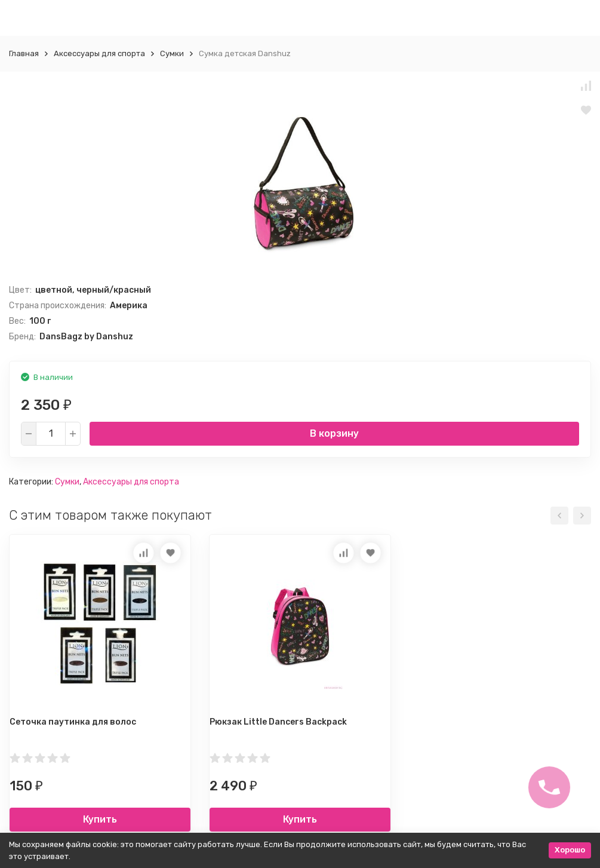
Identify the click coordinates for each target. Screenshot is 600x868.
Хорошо (570, 850)
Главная (24, 53)
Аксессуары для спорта (99, 53)
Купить (100, 819)
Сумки (172, 53)
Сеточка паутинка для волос (73, 722)
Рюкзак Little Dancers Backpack (278, 722)
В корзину (334, 433)
